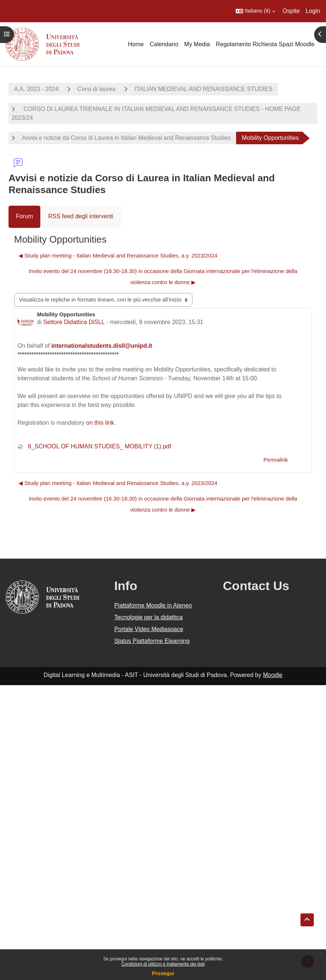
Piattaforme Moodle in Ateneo (153, 605)
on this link (100, 423)
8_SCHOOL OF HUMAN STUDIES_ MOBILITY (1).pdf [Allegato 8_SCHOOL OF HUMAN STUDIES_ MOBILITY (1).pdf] (94, 446)
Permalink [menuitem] (276, 460)
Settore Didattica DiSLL (74, 322)
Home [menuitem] (136, 44)
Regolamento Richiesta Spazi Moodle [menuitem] (265, 44)
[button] (255, 11)
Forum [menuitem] (24, 216)
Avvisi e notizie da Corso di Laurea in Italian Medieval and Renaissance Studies (126, 138)
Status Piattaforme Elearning (152, 641)
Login (313, 11)
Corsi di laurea (96, 89)
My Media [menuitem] (197, 44)
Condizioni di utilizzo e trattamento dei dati (163, 964)
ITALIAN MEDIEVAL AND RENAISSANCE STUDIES (203, 89)
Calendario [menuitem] (164, 44)
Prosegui (163, 973)
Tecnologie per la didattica (149, 617)
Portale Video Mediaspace (149, 629)
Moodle (273, 675)
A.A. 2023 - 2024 (36, 89)
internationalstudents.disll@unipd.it (102, 346)
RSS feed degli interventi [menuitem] (81, 216)
